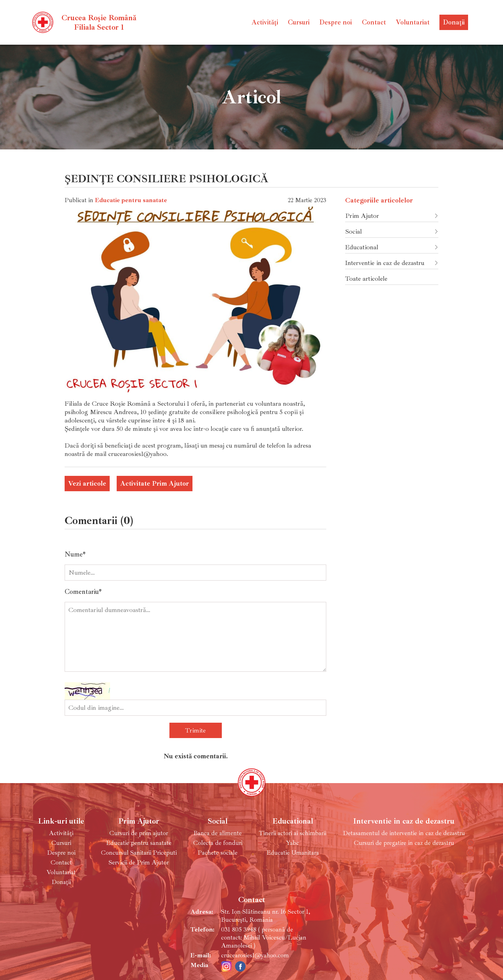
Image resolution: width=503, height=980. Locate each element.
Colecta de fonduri (218, 843)
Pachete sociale (218, 853)
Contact (374, 22)
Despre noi (336, 22)
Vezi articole (87, 484)
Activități (265, 22)
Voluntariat (413, 22)
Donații (454, 22)
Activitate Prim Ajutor (155, 484)
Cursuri (299, 22)
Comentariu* (83, 592)
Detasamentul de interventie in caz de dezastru (404, 833)
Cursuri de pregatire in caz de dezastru (404, 843)
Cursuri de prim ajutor (139, 833)
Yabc (293, 843)
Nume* (75, 554)
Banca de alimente (218, 833)
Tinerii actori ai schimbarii (293, 833)
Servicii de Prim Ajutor (139, 863)
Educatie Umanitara (293, 853)
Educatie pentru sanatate (131, 200)
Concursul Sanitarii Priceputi (139, 853)
